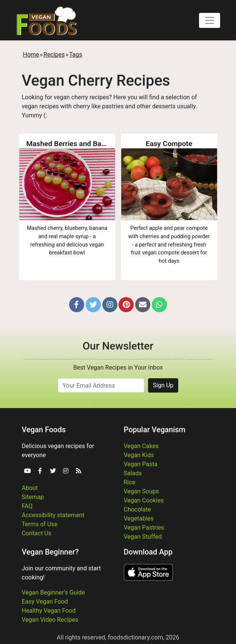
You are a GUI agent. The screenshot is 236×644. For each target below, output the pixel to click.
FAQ (27, 506)
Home (31, 55)
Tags (76, 55)
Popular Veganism (155, 430)
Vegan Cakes (141, 446)
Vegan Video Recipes (50, 620)
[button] (77, 305)
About (30, 488)
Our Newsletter (118, 346)
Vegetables (139, 518)
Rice (130, 482)
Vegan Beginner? (50, 552)
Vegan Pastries (144, 528)
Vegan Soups (142, 491)
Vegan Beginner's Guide (53, 592)
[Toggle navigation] (210, 20)
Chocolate (137, 509)
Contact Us (37, 533)
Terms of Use (40, 524)
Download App (148, 552)
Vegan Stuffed (143, 537)
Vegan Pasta (141, 464)
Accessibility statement (53, 515)
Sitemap (33, 497)
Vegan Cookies (144, 500)
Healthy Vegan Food (49, 611)
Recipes (54, 55)
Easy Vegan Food (45, 602)
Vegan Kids (139, 455)
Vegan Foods (44, 430)
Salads (133, 473)
